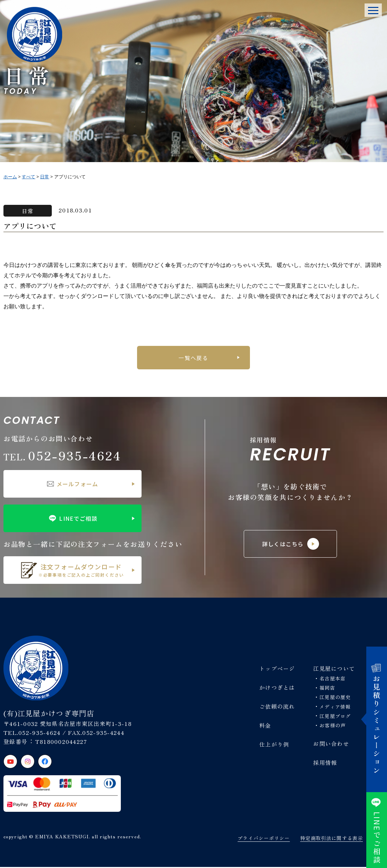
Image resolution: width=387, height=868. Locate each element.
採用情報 (325, 763)
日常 (28, 211)
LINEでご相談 (72, 519)
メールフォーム (73, 485)
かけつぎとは (277, 688)
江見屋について (334, 669)
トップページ (277, 669)
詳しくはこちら (291, 545)
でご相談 (377, 830)
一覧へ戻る (193, 358)
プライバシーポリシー (264, 839)
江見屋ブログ (335, 717)
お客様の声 (332, 726)
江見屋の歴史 (335, 698)
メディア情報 (335, 707)
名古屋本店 (332, 679)
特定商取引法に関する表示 (332, 839)
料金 (265, 726)
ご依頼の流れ (277, 707)
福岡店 (327, 689)
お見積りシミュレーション (377, 720)
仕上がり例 (274, 745)
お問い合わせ (331, 744)
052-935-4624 (62, 456)
